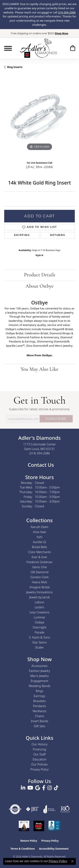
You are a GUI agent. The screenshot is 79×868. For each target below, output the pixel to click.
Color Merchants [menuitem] (40, 552)
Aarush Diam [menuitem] (40, 527)
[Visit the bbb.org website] (54, 826)
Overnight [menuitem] (39, 627)
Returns (58, 235)
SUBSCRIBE (56, 419)
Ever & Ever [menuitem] (39, 557)
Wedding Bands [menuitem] (39, 686)
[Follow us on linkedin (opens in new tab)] (23, 788)
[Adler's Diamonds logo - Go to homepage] (38, 48)
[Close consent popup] (72, 861)
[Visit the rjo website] (65, 809)
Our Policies (40, 764)
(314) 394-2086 (39, 167)
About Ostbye (39, 286)
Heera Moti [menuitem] (39, 582)
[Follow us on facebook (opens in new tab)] (44, 788)
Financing (39, 749)
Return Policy (29, 841)
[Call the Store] (39, 453)
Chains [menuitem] (40, 716)
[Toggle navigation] (8, 48)
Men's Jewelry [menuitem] (39, 676)
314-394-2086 (67, 12)
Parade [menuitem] (40, 632)
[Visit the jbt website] (32, 809)
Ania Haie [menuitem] (40, 532)
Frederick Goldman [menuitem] (40, 562)
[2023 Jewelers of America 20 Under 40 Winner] (24, 826)
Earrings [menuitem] (39, 696)
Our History (39, 744)
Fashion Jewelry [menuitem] (40, 671)
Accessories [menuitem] (39, 666)
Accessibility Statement (54, 849)
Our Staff (39, 754)
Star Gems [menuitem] (40, 642)
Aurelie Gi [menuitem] (39, 542)
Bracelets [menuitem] (40, 701)
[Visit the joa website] (50, 809)
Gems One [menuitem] (39, 567)
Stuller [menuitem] (40, 647)
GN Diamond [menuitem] (39, 572)
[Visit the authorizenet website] (15, 809)
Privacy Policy (39, 769)
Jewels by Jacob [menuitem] (40, 597)
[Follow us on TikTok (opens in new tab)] (56, 788)
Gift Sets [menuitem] (39, 726)
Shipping (22, 235)
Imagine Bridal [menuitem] (39, 587)
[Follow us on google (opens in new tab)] (38, 788)
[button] (73, 48)
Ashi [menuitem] (39, 537)
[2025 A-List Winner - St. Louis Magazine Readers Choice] (39, 826)
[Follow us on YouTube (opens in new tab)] (30, 788)
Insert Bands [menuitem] (39, 721)
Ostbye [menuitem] (40, 622)
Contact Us (40, 465)
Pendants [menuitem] (40, 706)
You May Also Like (39, 369)
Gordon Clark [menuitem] (39, 577)
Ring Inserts (15, 67)
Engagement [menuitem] (40, 681)
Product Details (40, 275)
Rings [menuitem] (40, 691)
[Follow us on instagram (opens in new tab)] (50, 788)
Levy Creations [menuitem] (39, 612)
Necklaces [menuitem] (39, 711)
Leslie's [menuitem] (40, 607)
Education (39, 759)
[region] (39, 117)
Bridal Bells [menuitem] (40, 547)
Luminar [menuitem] (39, 617)
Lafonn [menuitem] (39, 602)
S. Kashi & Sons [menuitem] (39, 637)
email (45, 12)
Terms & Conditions (23, 849)
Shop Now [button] (62, 33)
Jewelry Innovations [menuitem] (40, 592)
